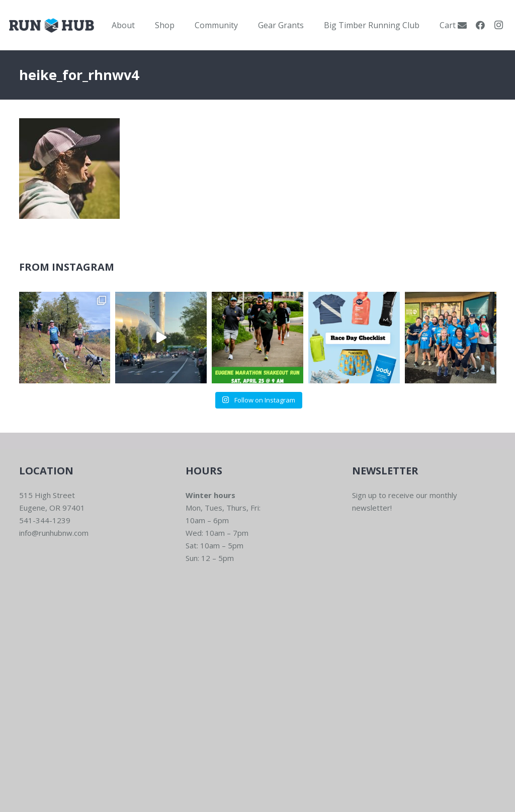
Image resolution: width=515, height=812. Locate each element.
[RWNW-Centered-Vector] (52, 25)
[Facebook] (480, 25)
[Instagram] (498, 25)
